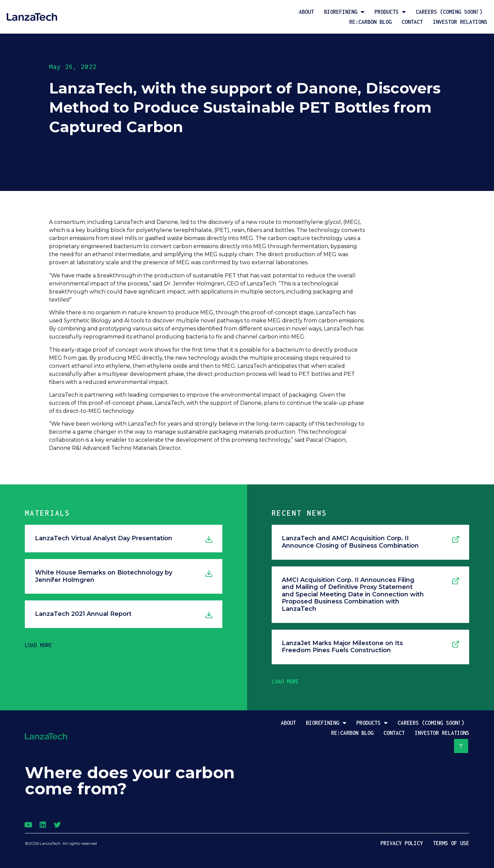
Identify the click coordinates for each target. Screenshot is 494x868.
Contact (412, 22)
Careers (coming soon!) (449, 12)
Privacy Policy (402, 843)
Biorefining (344, 12)
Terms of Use (451, 843)
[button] (38, 645)
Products (390, 12)
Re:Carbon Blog (370, 22)
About (306, 12)
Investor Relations (460, 22)
